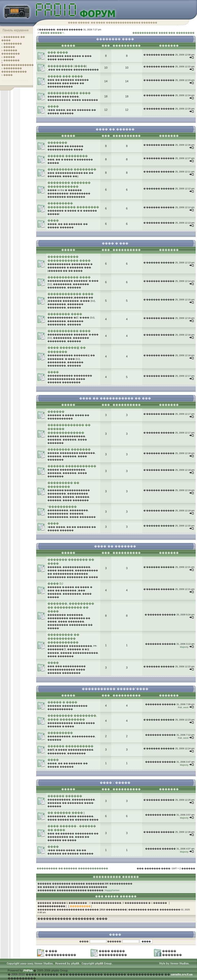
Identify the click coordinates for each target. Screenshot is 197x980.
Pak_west (183, 707)
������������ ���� (70, 294)
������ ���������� (70, 746)
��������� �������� (72, 169)
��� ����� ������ (116, 896)
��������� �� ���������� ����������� (63, 639)
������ (56, 412)
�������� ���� (65, 314)
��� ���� (58, 52)
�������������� (17, 65)
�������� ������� (69, 449)
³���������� (62, 507)
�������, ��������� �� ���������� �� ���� (71, 607)
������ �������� (68, 156)
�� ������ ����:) (66, 813)
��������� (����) (67, 66)
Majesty (184, 647)
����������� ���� (69, 93)
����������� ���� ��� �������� (163, 33)
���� (8, 75)
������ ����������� (72, 466)
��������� (60, 733)
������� (11, 60)
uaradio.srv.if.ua (182, 974)
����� (9, 47)
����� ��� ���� (65, 76)
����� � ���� (62, 702)
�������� (13, 44)
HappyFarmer (112, 890)
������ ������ (65, 796)
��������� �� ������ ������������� (72, 868)
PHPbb (28, 970)
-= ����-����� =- (51, 33)
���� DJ (55, 584)
